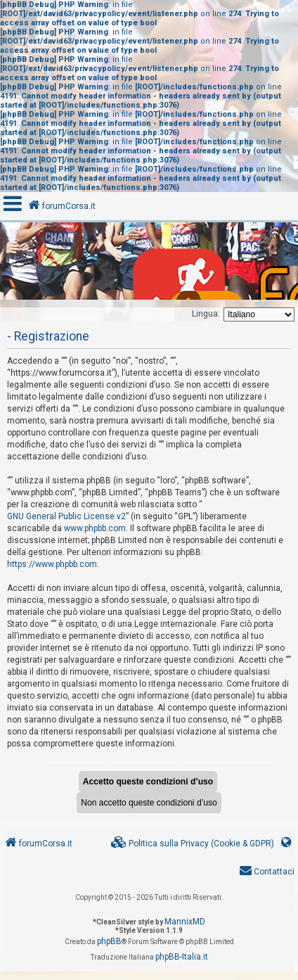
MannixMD (185, 922)
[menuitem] (193, 844)
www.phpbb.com (95, 528)
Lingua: (206, 314)
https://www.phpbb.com (52, 564)
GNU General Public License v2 (66, 516)
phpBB (109, 941)
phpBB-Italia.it (182, 957)
